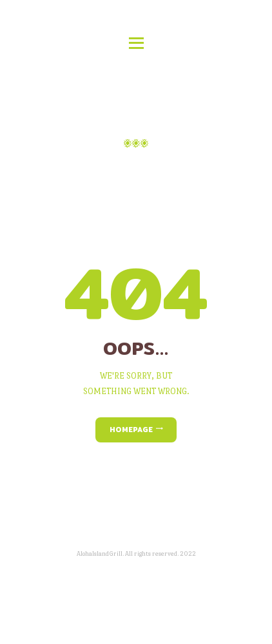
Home (94, 169)
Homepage (131, 430)
